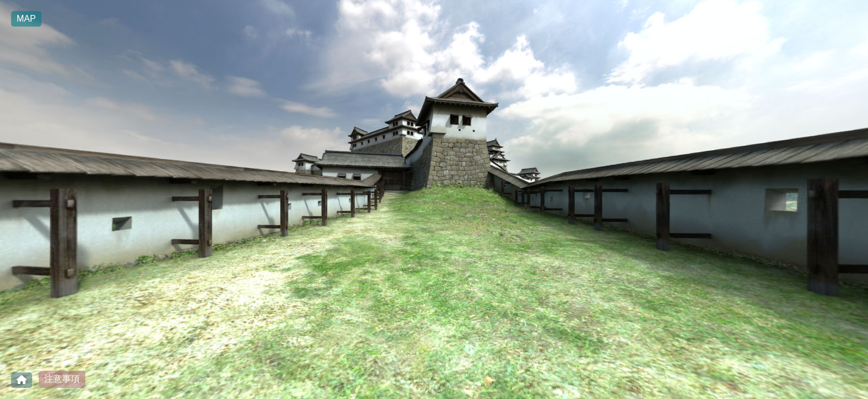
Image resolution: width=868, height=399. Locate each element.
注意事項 (62, 379)
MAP (26, 19)
